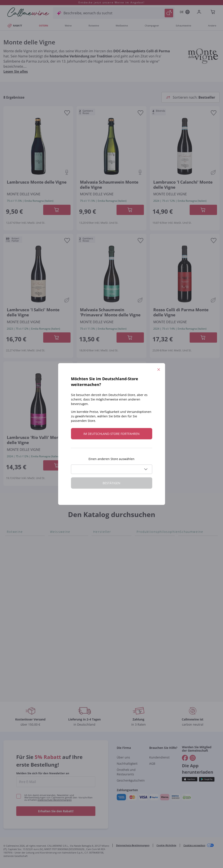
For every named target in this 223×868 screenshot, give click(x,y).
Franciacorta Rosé (194, 567)
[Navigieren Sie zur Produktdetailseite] (38, 146)
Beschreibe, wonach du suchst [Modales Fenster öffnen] (88, 13)
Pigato (55, 588)
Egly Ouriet (102, 641)
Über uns (123, 757)
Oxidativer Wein (149, 547)
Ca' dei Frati (103, 600)
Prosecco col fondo (195, 547)
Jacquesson (102, 648)
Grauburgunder (63, 595)
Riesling (56, 602)
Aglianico (14, 547)
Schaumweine (183, 26)
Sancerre (57, 574)
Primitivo (14, 593)
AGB (152, 764)
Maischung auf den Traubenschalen (152, 596)
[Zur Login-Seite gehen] (200, 12)
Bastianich (102, 593)
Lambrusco (16, 614)
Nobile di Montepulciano (19, 570)
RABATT (14, 26)
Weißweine (122, 26)
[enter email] (56, 782)
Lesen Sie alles (16, 72)
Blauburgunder (19, 579)
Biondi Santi (103, 614)
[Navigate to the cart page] (213, 12)
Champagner (152, 26)
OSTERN (44, 26)
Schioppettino (18, 561)
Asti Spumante (192, 561)
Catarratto (58, 547)
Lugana (56, 608)
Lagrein (13, 627)
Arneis (55, 540)
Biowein (143, 574)
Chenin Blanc (61, 561)
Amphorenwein (149, 567)
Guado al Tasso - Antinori (107, 577)
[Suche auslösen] (169, 13)
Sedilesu (100, 561)
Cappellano (102, 607)
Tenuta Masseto (106, 661)
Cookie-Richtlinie (166, 845)
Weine (68, 26)
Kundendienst (159, 757)
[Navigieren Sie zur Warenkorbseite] (28, 12)
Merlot (12, 607)
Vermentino (60, 622)
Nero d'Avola (17, 586)
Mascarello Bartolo (108, 627)
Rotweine (94, 26)
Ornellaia (100, 586)
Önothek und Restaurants (126, 772)
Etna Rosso (16, 620)
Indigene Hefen (149, 561)
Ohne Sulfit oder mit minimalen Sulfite (153, 584)
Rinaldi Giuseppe (107, 634)
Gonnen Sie (189, 574)
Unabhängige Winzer (154, 554)
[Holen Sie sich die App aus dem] (190, 779)
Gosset (99, 547)
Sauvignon (58, 615)
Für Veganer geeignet (154, 540)
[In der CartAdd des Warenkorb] (57, 210)
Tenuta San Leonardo (111, 540)
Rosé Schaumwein (194, 554)
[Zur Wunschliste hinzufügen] (67, 113)
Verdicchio (59, 554)
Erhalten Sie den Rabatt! (56, 811)
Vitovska (57, 567)
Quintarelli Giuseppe (110, 620)
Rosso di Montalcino (23, 554)
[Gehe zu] (185, 758)
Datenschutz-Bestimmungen (55, 800)
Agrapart (100, 655)
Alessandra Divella (108, 554)
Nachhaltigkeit (127, 764)
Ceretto (99, 567)
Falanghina (59, 581)
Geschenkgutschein (131, 780)
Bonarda (14, 540)
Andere (212, 26)
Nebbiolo (14, 600)
